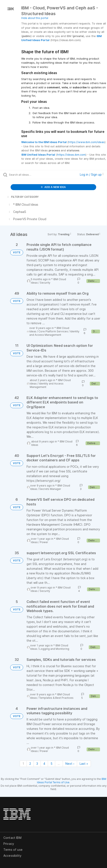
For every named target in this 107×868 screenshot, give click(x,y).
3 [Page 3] (37, 764)
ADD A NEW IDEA (53, 187)
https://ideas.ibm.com (71, 155)
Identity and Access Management (54, 333)
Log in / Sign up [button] (92, 174)
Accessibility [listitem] (12, 856)
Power (44, 542)
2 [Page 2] (30, 764)
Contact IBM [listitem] (12, 838)
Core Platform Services (53, 331)
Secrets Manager (50, 489)
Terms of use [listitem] (13, 850)
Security (45, 283)
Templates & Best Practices (56, 698)
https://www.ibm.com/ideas (87, 142)
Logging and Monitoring (54, 649)
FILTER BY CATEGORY (23, 197)
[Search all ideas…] (32, 175)
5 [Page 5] (51, 764)
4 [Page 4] (44, 764)
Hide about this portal (35, 18)
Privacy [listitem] (9, 844)
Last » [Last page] (84, 764)
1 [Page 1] (23, 764)
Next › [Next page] (70, 764)
